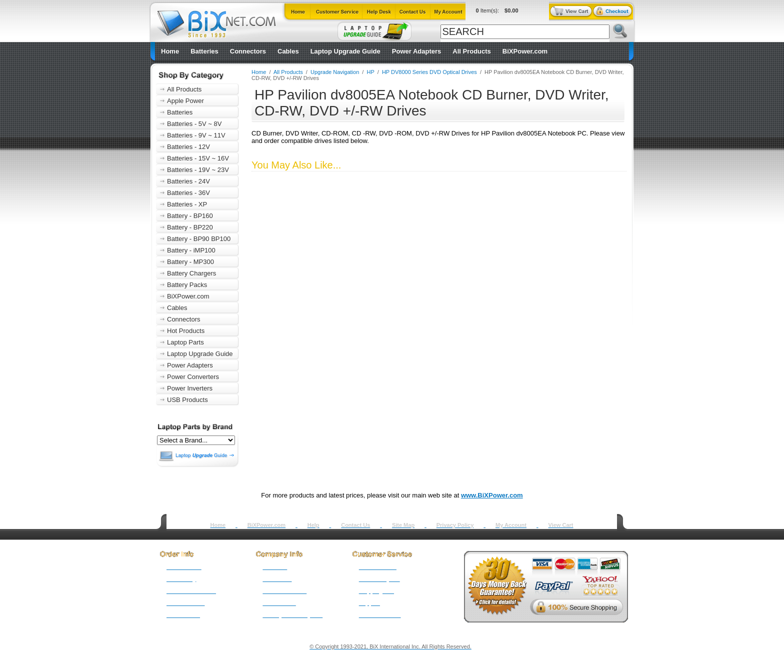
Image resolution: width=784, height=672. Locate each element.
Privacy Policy (455, 525)
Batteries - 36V (188, 193)
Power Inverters (190, 388)
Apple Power (185, 101)
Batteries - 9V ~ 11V (196, 135)
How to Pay (181, 579)
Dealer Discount (380, 615)
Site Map (403, 525)
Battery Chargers (191, 273)
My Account (511, 525)
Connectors (248, 51)
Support (369, 603)
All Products (472, 51)
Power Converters (193, 377)
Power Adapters (417, 51)
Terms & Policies (284, 591)
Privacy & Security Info (292, 615)
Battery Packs (187, 285)
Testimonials (279, 603)
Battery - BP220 (190, 227)
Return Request (379, 579)
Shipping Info (376, 591)
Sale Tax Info (183, 615)
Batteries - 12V (188, 147)
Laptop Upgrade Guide (345, 51)
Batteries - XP (187, 204)
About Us (275, 567)
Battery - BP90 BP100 (199, 239)
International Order (191, 591)
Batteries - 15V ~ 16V (198, 158)
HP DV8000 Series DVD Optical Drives (429, 72)
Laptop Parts (185, 342)
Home (170, 51)
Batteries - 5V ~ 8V (194, 124)
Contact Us (355, 525)
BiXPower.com (525, 51)
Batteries (204, 51)
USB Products (187, 400)
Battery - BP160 (190, 216)
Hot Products (186, 331)
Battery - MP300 (190, 262)
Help (313, 525)
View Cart (561, 525)
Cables (288, 51)
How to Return (378, 567)
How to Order (184, 567)
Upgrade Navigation (335, 72)
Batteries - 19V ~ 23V (198, 170)
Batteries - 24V (188, 181)
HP (371, 72)
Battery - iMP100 (191, 250)
